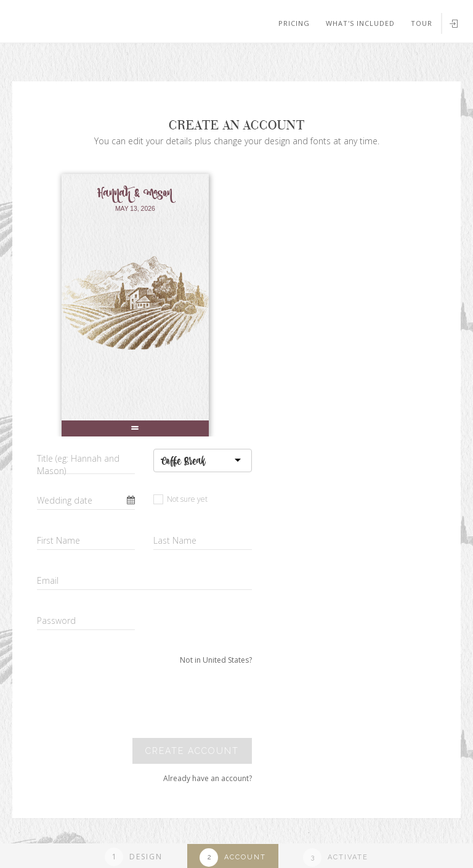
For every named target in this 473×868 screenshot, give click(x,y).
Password (56, 620)
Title (78, 465)
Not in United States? (216, 660)
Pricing (294, 23)
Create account (192, 751)
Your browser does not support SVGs (144, 61)
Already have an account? (208, 778)
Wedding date (65, 500)
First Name (59, 540)
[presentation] (168, 702)
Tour (422, 23)
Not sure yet (180, 499)
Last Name (175, 540)
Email (48, 580)
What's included (360, 23)
